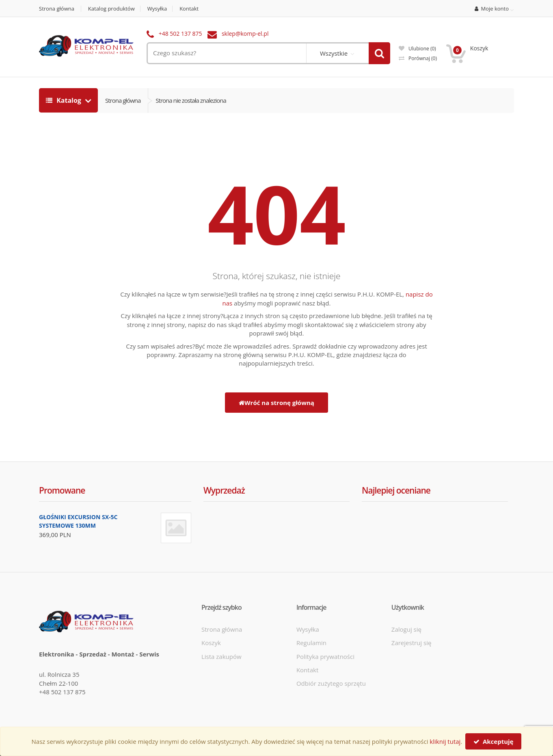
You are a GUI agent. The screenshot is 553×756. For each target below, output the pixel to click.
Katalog (64, 100)
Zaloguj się (406, 629)
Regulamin (311, 643)
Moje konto (492, 9)
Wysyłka (157, 9)
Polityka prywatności (325, 656)
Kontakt (189, 9)
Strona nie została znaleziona (191, 100)
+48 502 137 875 (180, 34)
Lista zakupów (221, 656)
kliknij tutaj (445, 741)
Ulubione (417, 49)
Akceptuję (493, 741)
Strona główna (57, 9)
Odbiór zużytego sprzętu (331, 683)
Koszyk (211, 643)
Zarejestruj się (412, 643)
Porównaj (418, 58)
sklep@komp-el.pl (245, 34)
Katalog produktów (111, 9)
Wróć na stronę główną (276, 403)
